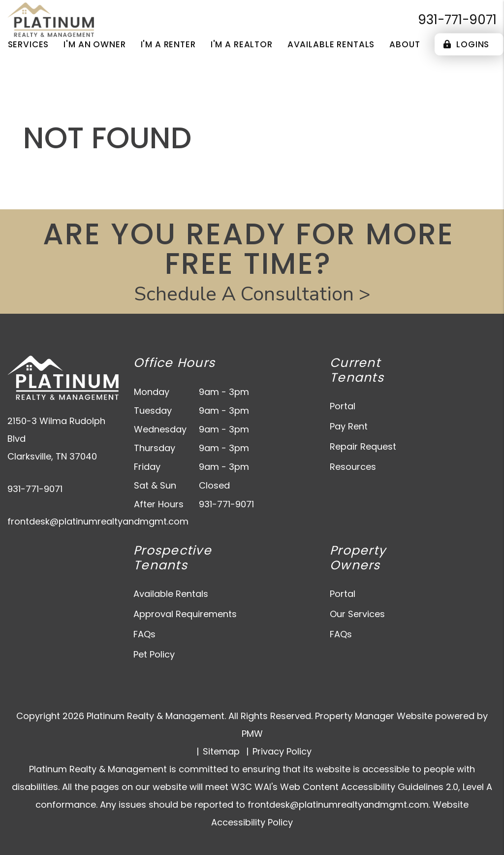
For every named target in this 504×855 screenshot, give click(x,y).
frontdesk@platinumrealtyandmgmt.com (98, 521)
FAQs (144, 634)
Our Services (357, 614)
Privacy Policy (282, 751)
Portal (343, 406)
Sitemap (221, 751)
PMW (252, 734)
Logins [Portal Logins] (466, 44)
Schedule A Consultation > (252, 294)
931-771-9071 (457, 20)
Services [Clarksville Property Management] (29, 44)
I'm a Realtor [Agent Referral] (242, 44)
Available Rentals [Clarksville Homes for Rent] (331, 44)
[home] (51, 19)
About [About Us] (405, 44)
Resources (353, 467)
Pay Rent (349, 426)
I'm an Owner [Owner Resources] (94, 44)
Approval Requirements (185, 614)
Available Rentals (171, 594)
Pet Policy (154, 654)
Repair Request (363, 446)
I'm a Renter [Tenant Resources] (168, 44)
